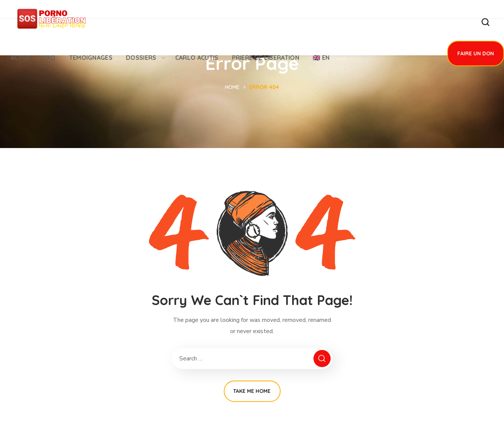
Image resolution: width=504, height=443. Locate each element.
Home (232, 87)
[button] (485, 22)
